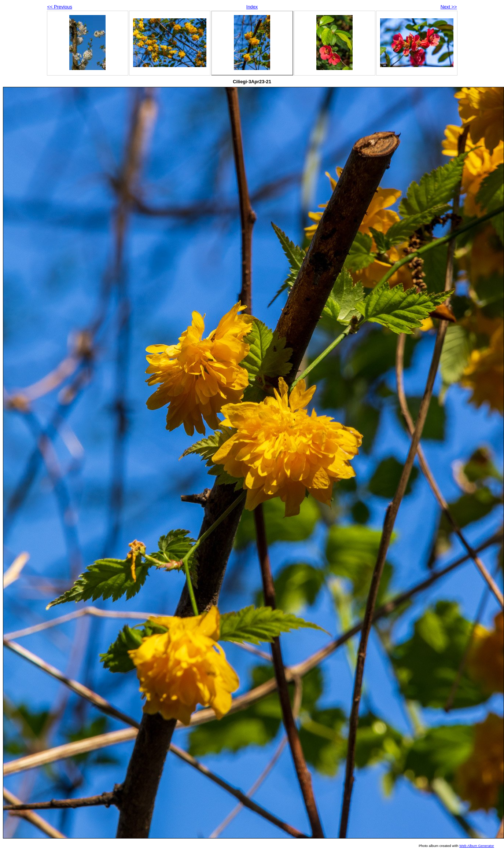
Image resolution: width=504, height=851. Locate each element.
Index (252, 7)
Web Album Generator (477, 846)
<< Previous (60, 7)
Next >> (449, 7)
